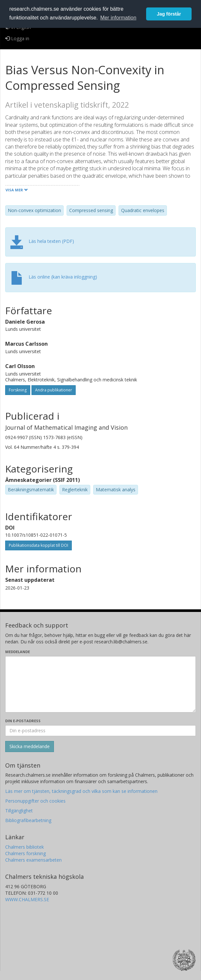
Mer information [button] (118, 18)
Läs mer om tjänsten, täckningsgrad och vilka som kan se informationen (81, 791)
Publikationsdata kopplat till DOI (38, 545)
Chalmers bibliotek (25, 847)
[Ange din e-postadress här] (100, 731)
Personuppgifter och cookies (35, 801)
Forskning (18, 390)
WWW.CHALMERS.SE (27, 899)
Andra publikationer (54, 390)
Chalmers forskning (25, 853)
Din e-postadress (23, 721)
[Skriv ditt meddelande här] (100, 684)
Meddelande (18, 652)
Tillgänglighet (19, 811)
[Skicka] (30, 747)
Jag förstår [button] (169, 14)
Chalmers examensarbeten (33, 860)
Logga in (17, 38)
